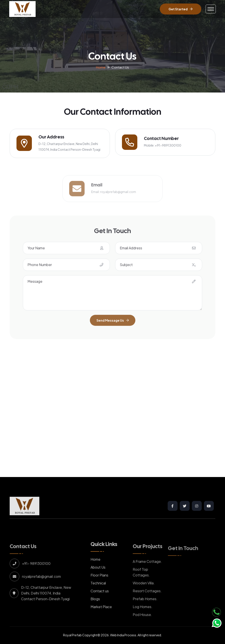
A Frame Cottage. (147, 571)
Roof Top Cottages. (141, 581)
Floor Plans (99, 585)
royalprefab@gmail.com (118, 200)
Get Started (181, 9)
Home (101, 67)
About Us (98, 577)
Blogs (95, 608)
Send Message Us (113, 330)
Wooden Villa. (144, 592)
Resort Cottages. (147, 600)
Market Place (101, 616)
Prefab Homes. (145, 608)
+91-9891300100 (168, 145)
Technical (98, 592)
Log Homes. (143, 616)
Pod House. (142, 624)
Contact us (100, 600)
